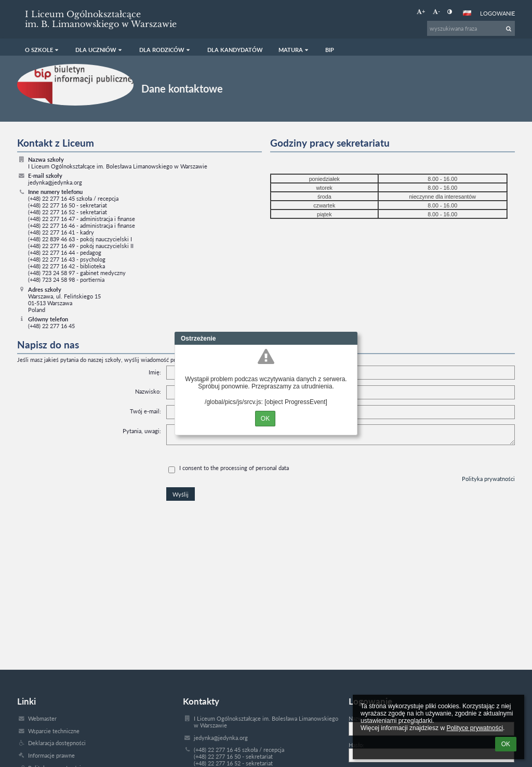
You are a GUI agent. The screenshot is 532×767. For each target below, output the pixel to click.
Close (350, 339)
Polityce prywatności (475, 728)
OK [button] (506, 744)
